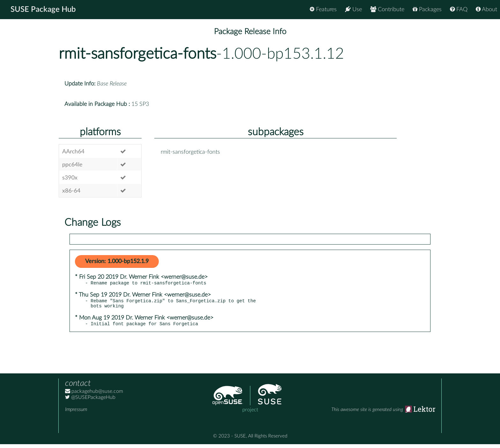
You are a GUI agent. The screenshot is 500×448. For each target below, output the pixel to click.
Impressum (76, 413)
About (486, 9)
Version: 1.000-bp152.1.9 (117, 261)
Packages (427, 9)
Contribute (387, 9)
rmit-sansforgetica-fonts (137, 54)
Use (353, 9)
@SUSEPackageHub (90, 401)
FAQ (459, 9)
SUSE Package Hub (43, 10)
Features (323, 9)
